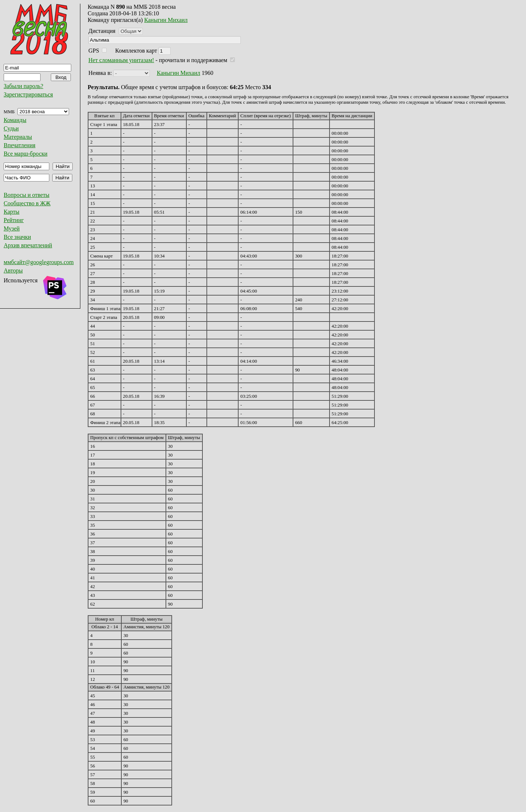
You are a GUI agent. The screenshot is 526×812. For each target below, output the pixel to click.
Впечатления (20, 145)
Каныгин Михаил (166, 20)
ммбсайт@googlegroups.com (39, 262)
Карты (12, 212)
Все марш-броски (26, 154)
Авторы (13, 270)
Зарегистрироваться (28, 94)
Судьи (11, 128)
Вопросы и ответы (26, 195)
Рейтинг (14, 220)
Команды (15, 120)
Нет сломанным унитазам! (121, 60)
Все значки (17, 237)
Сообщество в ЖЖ (27, 203)
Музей (12, 228)
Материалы (18, 137)
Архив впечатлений (28, 245)
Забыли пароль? (23, 86)
